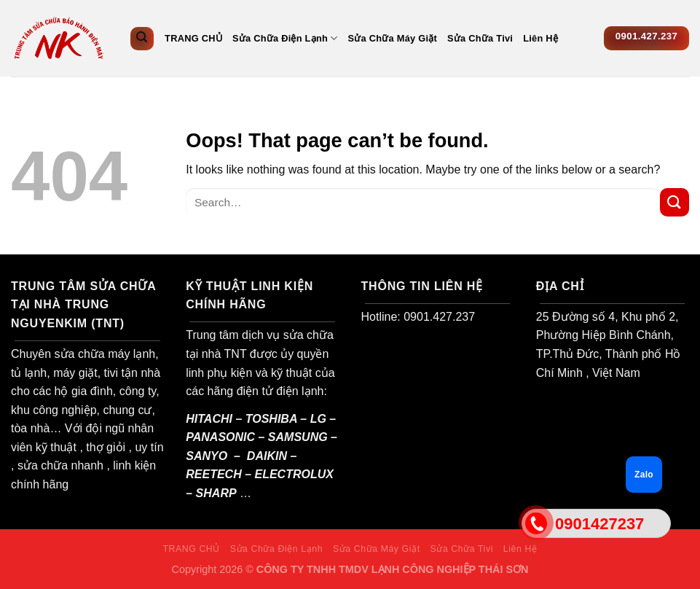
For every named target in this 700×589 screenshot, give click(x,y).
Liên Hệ (540, 38)
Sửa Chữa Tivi (480, 38)
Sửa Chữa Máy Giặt (393, 38)
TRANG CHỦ (193, 38)
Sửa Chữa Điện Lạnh (285, 38)
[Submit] (675, 202)
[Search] (142, 39)
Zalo (644, 475)
